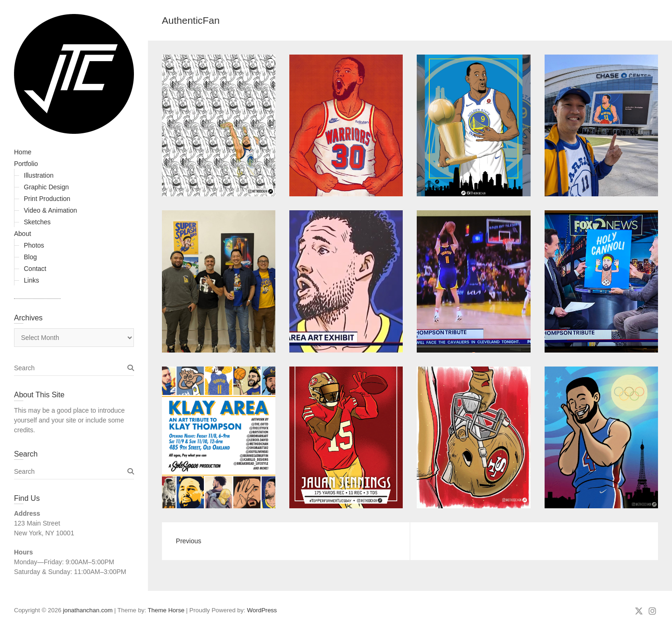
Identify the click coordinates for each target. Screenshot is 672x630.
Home (23, 152)
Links (31, 280)
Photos (34, 245)
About (23, 234)
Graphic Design (46, 187)
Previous (189, 541)
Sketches (37, 222)
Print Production (47, 199)
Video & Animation (50, 210)
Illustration (39, 175)
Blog (30, 257)
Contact (35, 269)
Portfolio (26, 164)
